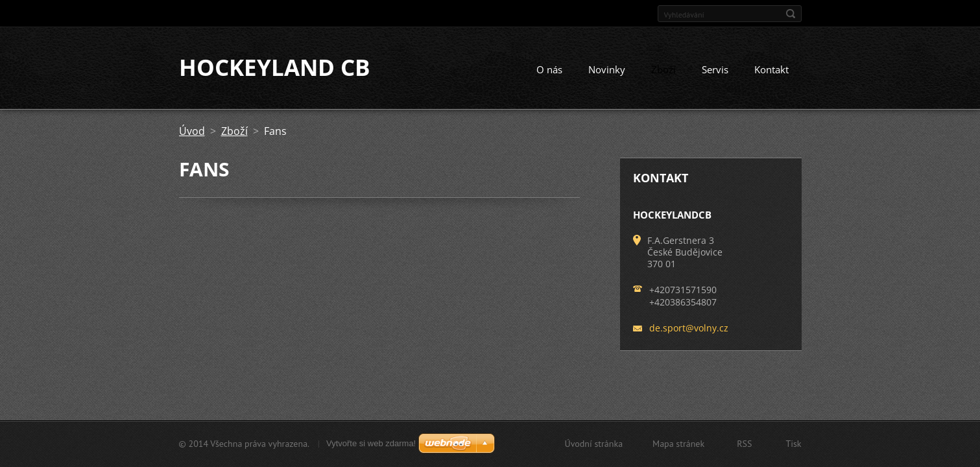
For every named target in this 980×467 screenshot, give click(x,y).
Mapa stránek (678, 444)
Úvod (192, 132)
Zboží (663, 70)
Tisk (793, 444)
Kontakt (771, 70)
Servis (715, 70)
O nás (549, 70)
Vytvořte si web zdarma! (371, 443)
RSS (744, 444)
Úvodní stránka (594, 444)
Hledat (791, 14)
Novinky (607, 70)
